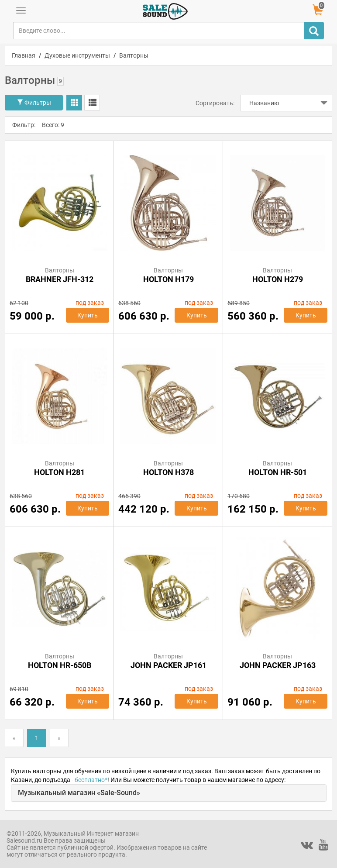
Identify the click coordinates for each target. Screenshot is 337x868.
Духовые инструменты (77, 55)
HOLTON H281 (59, 472)
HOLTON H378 (168, 472)
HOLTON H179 (168, 279)
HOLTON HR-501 (278, 472)
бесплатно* (91, 780)
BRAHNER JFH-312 (60, 279)
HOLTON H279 (278, 279)
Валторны (134, 55)
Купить (88, 315)
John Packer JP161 (168, 665)
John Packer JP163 (278, 665)
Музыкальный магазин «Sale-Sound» (79, 793)
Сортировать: (215, 103)
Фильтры (34, 103)
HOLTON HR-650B (60, 665)
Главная (24, 55)
